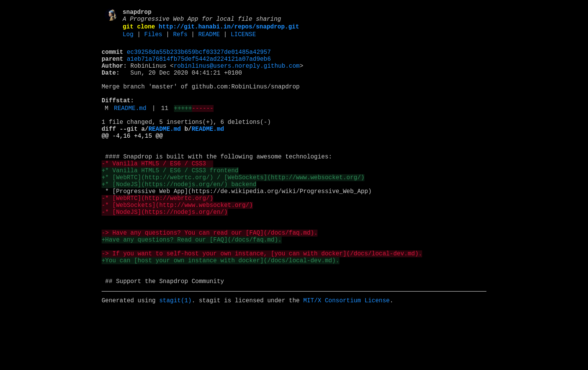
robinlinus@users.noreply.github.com (236, 76)
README (209, 40)
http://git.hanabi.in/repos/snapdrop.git (229, 30)
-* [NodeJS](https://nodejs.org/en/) (165, 253)
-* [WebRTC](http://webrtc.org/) (157, 236)
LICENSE (243, 40)
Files (153, 40)
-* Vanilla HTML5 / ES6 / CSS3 (157, 193)
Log (128, 40)
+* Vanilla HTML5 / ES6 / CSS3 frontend (170, 202)
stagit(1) (175, 358)
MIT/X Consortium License (347, 358)
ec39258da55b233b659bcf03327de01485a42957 (199, 59)
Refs (180, 40)
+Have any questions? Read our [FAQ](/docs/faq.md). (192, 287)
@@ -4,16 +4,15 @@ (132, 160)
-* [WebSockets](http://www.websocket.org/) (177, 244)
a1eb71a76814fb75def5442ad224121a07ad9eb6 (199, 67)
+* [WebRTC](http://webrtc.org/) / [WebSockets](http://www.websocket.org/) (233, 210)
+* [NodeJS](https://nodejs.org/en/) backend (179, 219)
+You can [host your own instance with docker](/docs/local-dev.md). (220, 312)
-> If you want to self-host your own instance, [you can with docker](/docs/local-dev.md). (262, 303)
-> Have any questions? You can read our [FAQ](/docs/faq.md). (210, 278)
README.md (130, 127)
